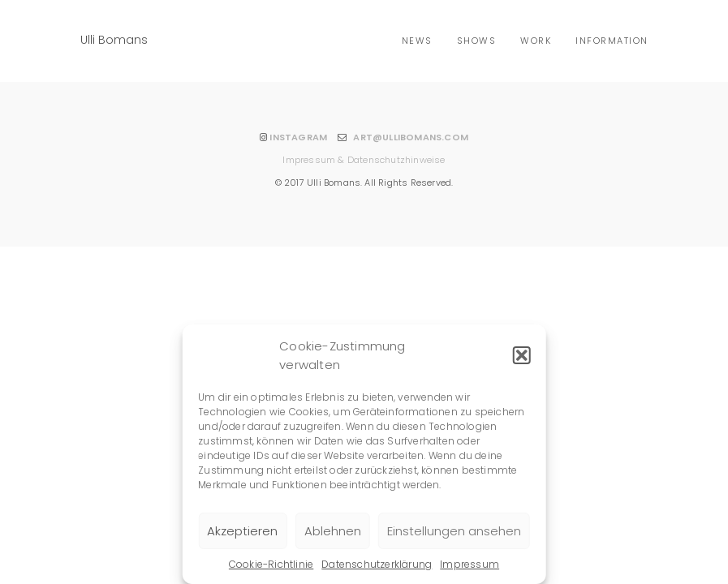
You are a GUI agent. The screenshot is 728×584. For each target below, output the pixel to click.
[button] (522, 355)
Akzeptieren (242, 531)
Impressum (470, 564)
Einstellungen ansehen (454, 531)
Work (536, 41)
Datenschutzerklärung (377, 564)
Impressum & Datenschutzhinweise (364, 160)
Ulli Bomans (114, 40)
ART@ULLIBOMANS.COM (411, 137)
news (417, 41)
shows (477, 41)
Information (612, 41)
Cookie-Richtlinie (271, 564)
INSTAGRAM (298, 137)
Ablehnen (333, 531)
